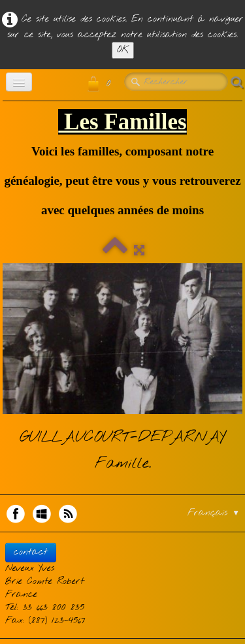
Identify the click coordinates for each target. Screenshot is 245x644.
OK (123, 50)
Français (214, 513)
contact (31, 552)
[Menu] (19, 82)
